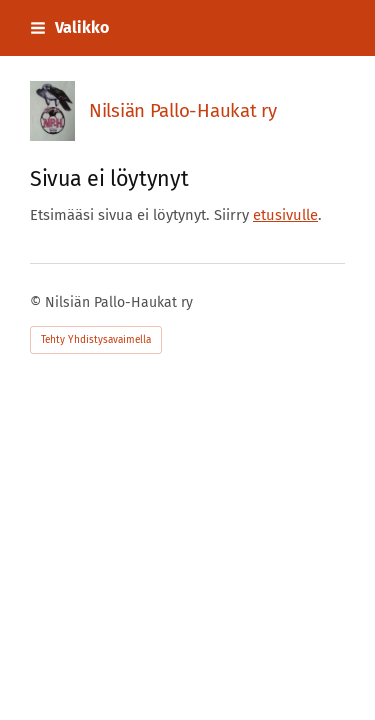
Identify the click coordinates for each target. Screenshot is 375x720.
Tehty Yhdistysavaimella (96, 340)
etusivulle (285, 215)
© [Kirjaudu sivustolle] (37, 302)
